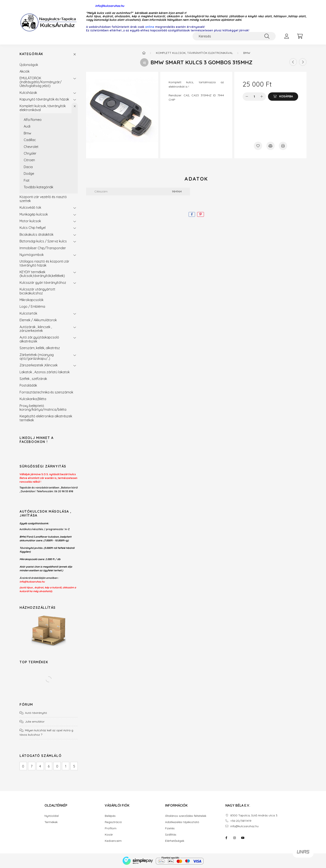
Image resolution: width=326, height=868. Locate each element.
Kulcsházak (28, 93)
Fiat (27, 180)
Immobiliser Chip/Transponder (43, 248)
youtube (243, 838)
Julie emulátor (35, 722)
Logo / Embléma (32, 306)
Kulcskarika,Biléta (33, 399)
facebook (226, 838)
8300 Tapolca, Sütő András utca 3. (254, 815)
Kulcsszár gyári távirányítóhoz (43, 283)
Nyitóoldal (52, 816)
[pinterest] (201, 214)
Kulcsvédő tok (30, 207)
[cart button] (300, 36)
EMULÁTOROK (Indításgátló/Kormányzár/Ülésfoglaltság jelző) (41, 82)
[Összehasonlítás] (270, 146)
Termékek (51, 822)
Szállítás (171, 835)
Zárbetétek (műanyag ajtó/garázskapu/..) (37, 357)
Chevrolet (31, 147)
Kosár (109, 835)
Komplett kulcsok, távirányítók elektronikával (43, 108)
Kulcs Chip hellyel (33, 228)
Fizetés (170, 828)
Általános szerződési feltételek (186, 816)
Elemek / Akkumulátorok (38, 320)
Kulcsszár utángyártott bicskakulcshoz (37, 291)
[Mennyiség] (254, 97)
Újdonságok (29, 65)
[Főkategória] (144, 53)
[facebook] (192, 214)
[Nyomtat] (283, 146)
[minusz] (247, 97)
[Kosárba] (283, 97)
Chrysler (30, 153)
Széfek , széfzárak (33, 379)
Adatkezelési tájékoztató (182, 822)
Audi (27, 126)
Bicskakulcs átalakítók (36, 234)
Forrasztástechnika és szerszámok (46, 392)
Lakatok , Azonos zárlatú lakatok (45, 372)
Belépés (110, 816)
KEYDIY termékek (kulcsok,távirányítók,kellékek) (42, 274)
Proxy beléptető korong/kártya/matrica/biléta (43, 408)
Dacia (28, 167)
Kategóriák (31, 54)
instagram (235, 838)
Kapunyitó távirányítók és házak (44, 99)
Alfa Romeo (33, 120)
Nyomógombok (32, 255)
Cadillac (30, 140)
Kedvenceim (113, 841)
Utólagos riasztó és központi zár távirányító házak (44, 263)
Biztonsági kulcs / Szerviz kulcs (43, 241)
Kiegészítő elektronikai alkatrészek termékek (46, 418)
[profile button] (286, 36)
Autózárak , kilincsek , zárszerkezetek (36, 329)
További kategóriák (38, 187)
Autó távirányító (36, 713)
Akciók (25, 71)
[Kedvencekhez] (258, 146)
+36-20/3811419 (241, 821)
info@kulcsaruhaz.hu (105, 6)
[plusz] (262, 97)
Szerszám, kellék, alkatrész (40, 348)
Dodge (29, 174)
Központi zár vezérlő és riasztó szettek (43, 199)
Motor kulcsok (30, 221)
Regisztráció (113, 822)
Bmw (27, 133)
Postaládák (28, 385)
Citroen (29, 160)
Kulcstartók (28, 313)
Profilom (111, 828)
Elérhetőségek (175, 841)
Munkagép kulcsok (34, 214)
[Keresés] (234, 36)
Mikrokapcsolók (31, 300)
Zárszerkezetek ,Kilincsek (39, 365)
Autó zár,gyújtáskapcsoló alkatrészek (39, 339)
